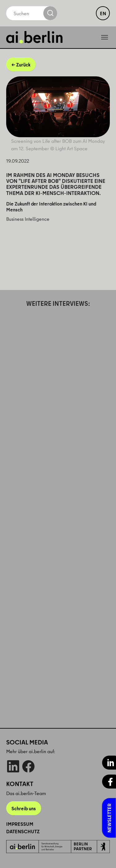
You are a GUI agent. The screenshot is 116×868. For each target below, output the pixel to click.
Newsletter (109, 818)
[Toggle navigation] (105, 37)
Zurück (23, 65)
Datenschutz (23, 831)
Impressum (20, 824)
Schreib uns (24, 808)
